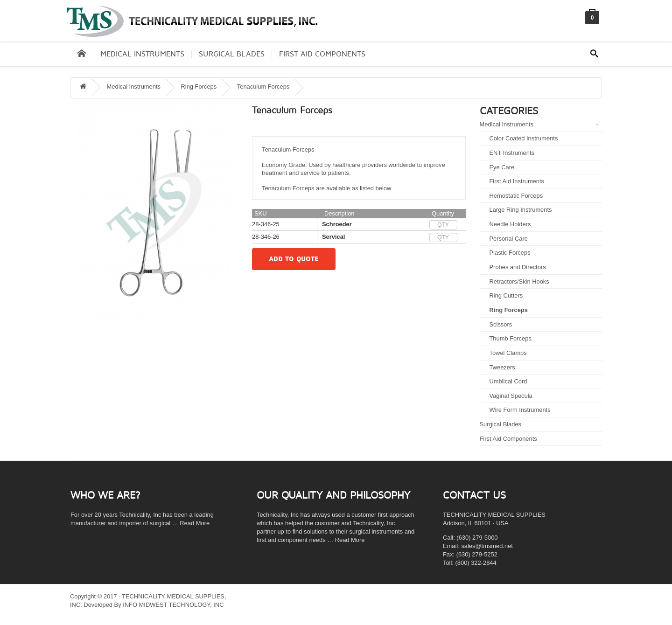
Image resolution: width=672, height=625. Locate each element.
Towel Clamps (508, 353)
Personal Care (509, 239)
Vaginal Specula (511, 396)
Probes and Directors (518, 267)
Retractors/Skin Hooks (519, 281)
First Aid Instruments (517, 181)
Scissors (501, 324)
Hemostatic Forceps (516, 196)
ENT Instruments (512, 153)
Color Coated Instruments (524, 138)
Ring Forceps (509, 310)
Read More (195, 523)
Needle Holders (510, 224)
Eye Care (502, 167)
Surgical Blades (232, 54)
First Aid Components (322, 54)
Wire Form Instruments (520, 410)
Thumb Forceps (511, 338)
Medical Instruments (142, 54)
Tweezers (502, 367)
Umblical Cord (508, 381)
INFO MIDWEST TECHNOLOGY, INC (173, 605)
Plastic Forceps (510, 253)
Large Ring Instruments (521, 210)
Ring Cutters (506, 295)
